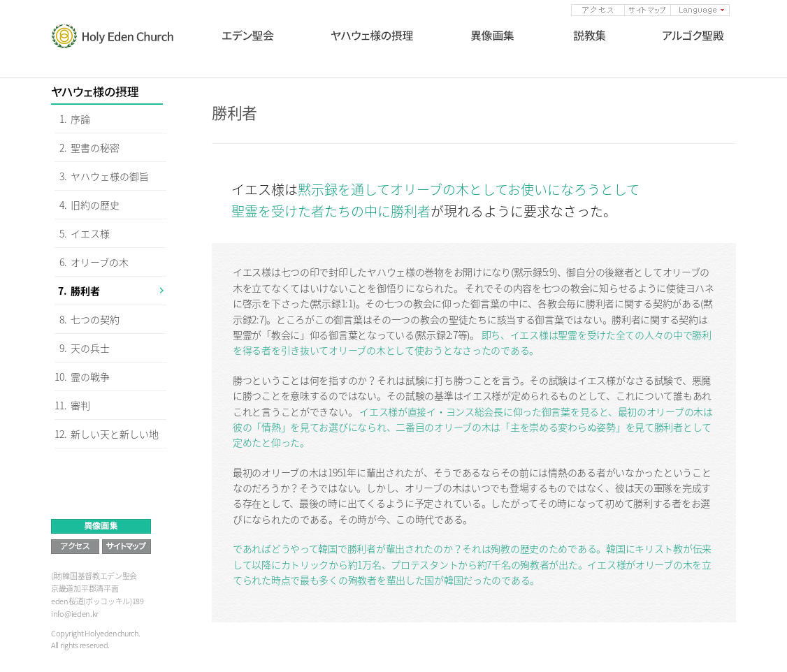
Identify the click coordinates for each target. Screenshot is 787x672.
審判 (80, 405)
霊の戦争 (90, 377)
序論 (80, 119)
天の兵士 (90, 348)
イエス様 (90, 233)
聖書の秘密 (95, 147)
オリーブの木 (100, 262)
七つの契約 (95, 319)
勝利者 (85, 291)
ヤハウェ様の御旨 (110, 176)
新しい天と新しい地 (115, 434)
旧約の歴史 (95, 205)
